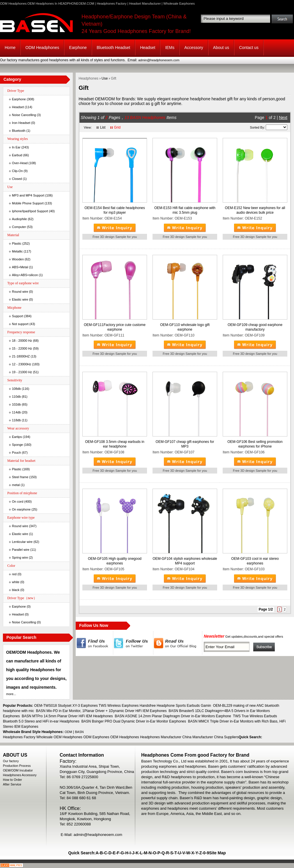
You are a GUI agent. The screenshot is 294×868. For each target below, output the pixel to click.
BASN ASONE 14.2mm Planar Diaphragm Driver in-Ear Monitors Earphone (173, 716)
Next (283, 118)
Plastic (17, 243)
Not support (20, 324)
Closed (17, 179)
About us (221, 48)
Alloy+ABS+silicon (25, 275)
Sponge (17, 445)
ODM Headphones (42, 48)
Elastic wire (20, 299)
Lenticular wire (22, 542)
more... (11, 694)
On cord (18, 501)
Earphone (78, 48)
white (16, 582)
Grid (117, 127)
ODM (68, 732)
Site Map (217, 853)
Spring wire (20, 557)
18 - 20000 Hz (22, 341)
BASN (79, 732)
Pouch (16, 453)
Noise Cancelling (24, 115)
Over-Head (20, 163)
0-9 (206, 853)
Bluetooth (19, 131)
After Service (12, 784)
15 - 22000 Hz (22, 348)
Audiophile (19, 219)
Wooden (18, 259)
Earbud (17, 155)
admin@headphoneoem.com (159, 60)
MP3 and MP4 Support (28, 195)
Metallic (17, 251)
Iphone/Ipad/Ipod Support (30, 211)
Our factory (11, 761)
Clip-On (17, 171)
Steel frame (20, 477)
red (14, 574)
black (16, 590)
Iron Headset (21, 123)
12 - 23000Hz (22, 364)
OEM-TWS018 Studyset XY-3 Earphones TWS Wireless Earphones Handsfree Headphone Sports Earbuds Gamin (123, 706)
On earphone (21, 509)
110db (16, 397)
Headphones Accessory (20, 775)
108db (16, 389)
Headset (148, 48)
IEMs (170, 48)
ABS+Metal (20, 267)
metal (16, 485)
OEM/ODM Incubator (18, 770)
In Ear (16, 147)
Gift (114, 78)
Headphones (88, 78)
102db (16, 404)
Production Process (17, 766)
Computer (19, 227)
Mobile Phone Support (28, 203)
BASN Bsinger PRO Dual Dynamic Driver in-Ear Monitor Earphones (134, 721)
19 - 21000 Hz (22, 372)
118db (16, 420)
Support (18, 316)
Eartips (17, 437)
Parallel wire (21, 550)
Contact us (249, 48)
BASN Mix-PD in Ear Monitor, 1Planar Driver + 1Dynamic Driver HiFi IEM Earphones (101, 711)
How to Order (12, 780)
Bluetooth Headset (113, 48)
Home (10, 48)
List (103, 127)
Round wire (20, 292)
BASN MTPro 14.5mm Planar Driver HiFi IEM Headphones (67, 716)
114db (16, 412)
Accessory (194, 48)
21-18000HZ (21, 356)
